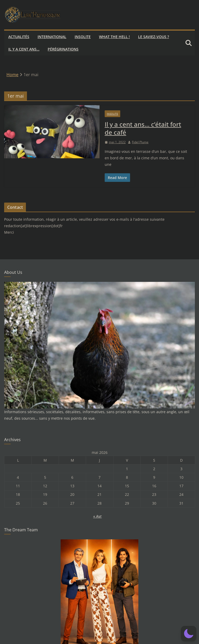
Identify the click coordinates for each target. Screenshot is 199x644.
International (52, 37)
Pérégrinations (63, 49)
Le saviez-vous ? (154, 37)
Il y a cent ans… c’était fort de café (143, 128)
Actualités (19, 37)
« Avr (98, 516)
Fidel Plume (140, 142)
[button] (189, 634)
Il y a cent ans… (24, 49)
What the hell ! (114, 37)
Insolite (83, 37)
